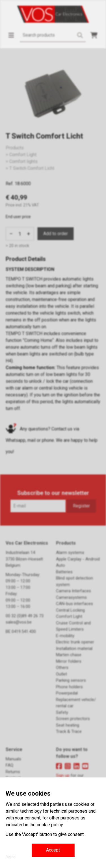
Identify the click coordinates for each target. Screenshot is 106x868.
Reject (11, 857)
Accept (53, 850)
